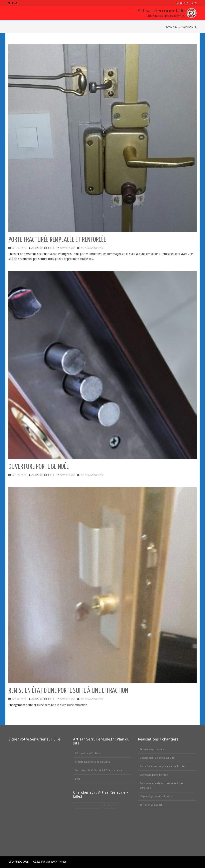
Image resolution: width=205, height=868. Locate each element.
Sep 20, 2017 (19, 475)
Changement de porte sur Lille (157, 758)
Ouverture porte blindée (39, 467)
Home (169, 27)
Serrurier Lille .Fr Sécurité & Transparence (98, 770)
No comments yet (92, 248)
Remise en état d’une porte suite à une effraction (68, 691)
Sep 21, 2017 (19, 248)
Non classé (67, 248)
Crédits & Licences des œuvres (92, 762)
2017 (177, 27)
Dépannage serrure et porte (156, 796)
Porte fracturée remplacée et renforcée (57, 240)
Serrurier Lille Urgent (152, 805)
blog (78, 779)
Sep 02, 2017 (19, 699)
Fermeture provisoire (152, 749)
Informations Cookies (87, 753)
